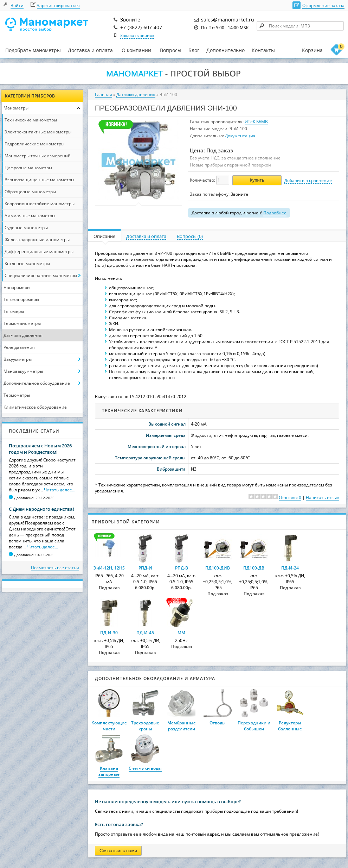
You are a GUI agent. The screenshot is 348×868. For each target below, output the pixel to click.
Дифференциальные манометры (39, 251)
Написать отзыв (323, 498)
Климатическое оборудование (35, 407)
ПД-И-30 (109, 633)
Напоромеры (17, 287)
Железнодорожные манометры (37, 240)
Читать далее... (60, 490)
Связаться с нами (118, 851)
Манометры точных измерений (38, 156)
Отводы (218, 723)
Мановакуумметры (23, 371)
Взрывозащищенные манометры (39, 180)
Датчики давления (23, 335)
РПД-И (145, 568)
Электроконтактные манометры (38, 132)
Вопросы (171, 50)
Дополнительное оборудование (37, 383)
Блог (194, 50)
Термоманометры (22, 323)
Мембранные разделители (182, 726)
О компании (136, 50)
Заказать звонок (137, 35)
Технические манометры (31, 120)
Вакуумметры (18, 359)
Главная (104, 95)
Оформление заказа (323, 5)
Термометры (17, 395)
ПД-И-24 (290, 568)
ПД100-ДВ (254, 568)
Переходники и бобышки (254, 726)
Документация (240, 136)
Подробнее (275, 213)
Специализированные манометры (41, 275)
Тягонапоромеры (21, 299)
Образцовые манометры (30, 192)
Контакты (263, 50)
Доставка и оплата (90, 50)
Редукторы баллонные (290, 726)
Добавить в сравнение (308, 180)
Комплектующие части (109, 726)
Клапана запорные (109, 771)
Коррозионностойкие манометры (40, 204)
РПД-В (182, 568)
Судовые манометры (26, 228)
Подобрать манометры (33, 50)
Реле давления (19, 347)
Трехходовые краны (145, 726)
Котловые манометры (27, 263)
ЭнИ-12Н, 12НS (109, 568)
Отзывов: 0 (290, 498)
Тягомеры (14, 311)
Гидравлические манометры (34, 144)
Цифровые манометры (28, 168)
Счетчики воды (145, 768)
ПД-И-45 (145, 633)
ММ (181, 633)
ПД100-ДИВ (218, 568)
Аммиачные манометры (30, 216)
